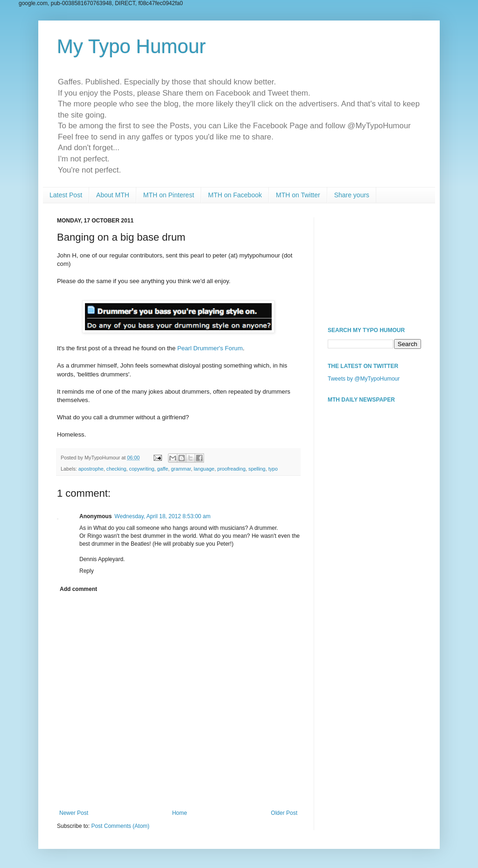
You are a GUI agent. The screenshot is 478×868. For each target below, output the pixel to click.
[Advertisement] (374, 264)
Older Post (284, 813)
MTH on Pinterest (169, 195)
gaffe (163, 469)
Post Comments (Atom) (120, 826)
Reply (87, 571)
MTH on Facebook (235, 195)
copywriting (141, 469)
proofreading (231, 469)
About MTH (113, 195)
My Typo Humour (131, 46)
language (204, 469)
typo (273, 469)
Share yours (352, 195)
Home (180, 813)
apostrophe (91, 469)
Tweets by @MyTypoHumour (364, 379)
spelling (257, 469)
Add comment (78, 589)
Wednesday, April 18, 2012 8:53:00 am (162, 516)
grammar (181, 469)
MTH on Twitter (298, 195)
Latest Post (66, 195)
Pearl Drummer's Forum (210, 348)
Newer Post (74, 813)
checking (116, 469)
